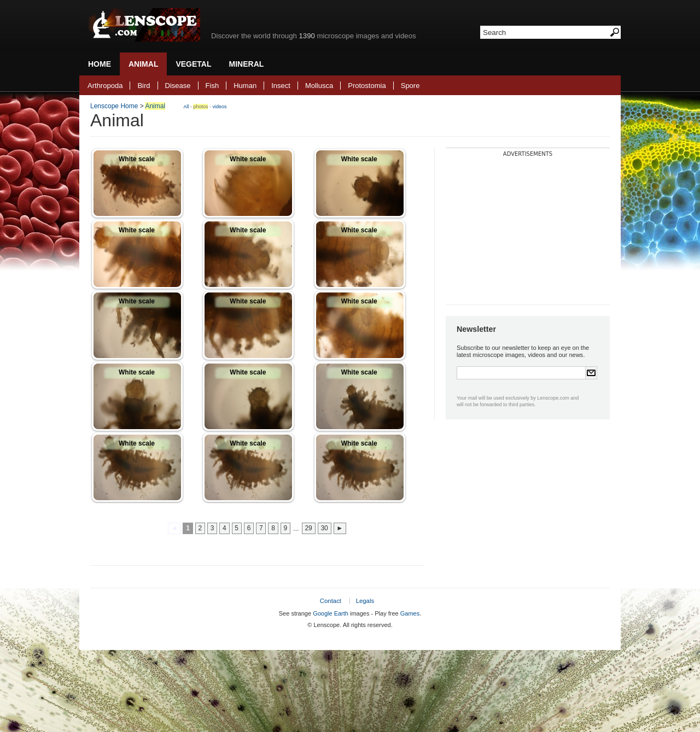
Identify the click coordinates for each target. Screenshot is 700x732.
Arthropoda (105, 86)
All (186, 107)
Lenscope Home (114, 106)
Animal (143, 64)
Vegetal (193, 64)
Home (100, 64)
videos (219, 107)
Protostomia (367, 86)
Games (410, 613)
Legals (365, 601)
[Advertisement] (528, 225)
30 (324, 529)
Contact (331, 601)
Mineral (247, 64)
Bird (144, 86)
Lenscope (144, 25)
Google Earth (331, 613)
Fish (212, 86)
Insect (281, 86)
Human (245, 86)
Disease (178, 86)
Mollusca (319, 86)
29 (308, 529)
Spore (410, 86)
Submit (591, 373)
